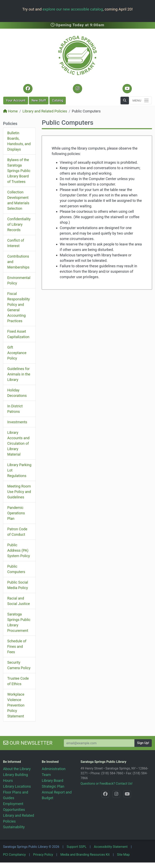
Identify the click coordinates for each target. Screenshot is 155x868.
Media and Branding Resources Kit (85, 855)
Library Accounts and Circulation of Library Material (18, 443)
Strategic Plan (53, 786)
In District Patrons (15, 409)
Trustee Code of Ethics (18, 681)
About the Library (17, 769)
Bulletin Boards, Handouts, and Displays (19, 141)
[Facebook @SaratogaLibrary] (28, 89)
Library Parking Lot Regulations (19, 470)
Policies (10, 124)
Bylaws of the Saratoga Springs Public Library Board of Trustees (19, 171)
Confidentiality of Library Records (19, 224)
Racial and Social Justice (19, 601)
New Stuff (39, 100)
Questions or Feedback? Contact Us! (106, 784)
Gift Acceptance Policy (17, 353)
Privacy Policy (43, 855)
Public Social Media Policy (18, 585)
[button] (125, 101)
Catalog (58, 100)
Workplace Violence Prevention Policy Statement (16, 705)
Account (16, 100)
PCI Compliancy (14, 855)
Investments (17, 422)
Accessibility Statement (111, 847)
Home (10, 111)
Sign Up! (143, 743)
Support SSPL (76, 847)
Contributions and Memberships (18, 262)
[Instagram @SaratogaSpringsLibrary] (77, 89)
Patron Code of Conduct (17, 532)
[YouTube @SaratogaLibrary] (127, 89)
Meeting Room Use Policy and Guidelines (19, 492)
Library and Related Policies (45, 111)
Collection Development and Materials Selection (18, 200)
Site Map (123, 855)
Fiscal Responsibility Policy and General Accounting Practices (19, 307)
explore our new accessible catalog (73, 9)
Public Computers (16, 569)
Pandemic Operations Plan (16, 513)
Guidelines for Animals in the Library (19, 374)
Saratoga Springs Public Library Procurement (19, 622)
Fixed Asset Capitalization (18, 334)
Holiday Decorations (17, 393)
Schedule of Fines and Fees (17, 646)
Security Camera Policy (19, 665)
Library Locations (17, 786)
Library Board (52, 780)
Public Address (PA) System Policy (19, 550)
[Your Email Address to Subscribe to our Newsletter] (99, 743)
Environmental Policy (19, 280)
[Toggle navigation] (141, 100)
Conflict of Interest (16, 243)
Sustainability (14, 827)
